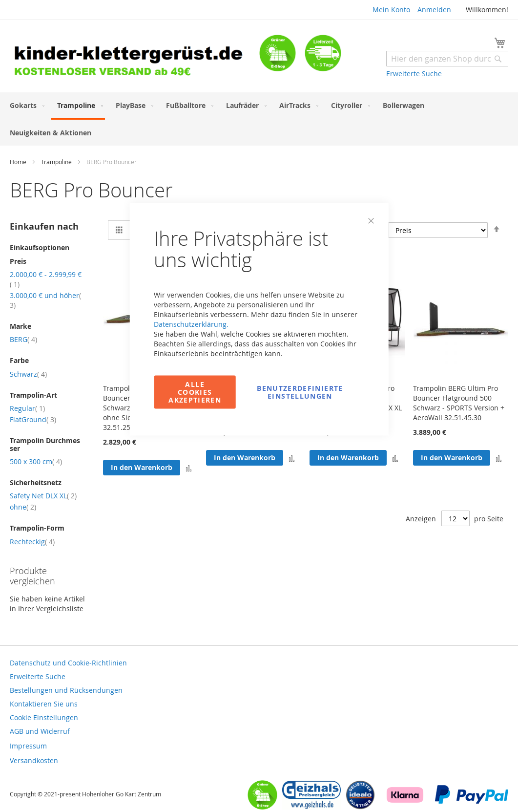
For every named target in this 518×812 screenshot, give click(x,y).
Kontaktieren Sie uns (44, 704)
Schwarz (28, 374)
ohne (23, 507)
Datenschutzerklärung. (191, 324)
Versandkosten (34, 760)
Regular (27, 408)
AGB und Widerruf (40, 731)
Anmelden (434, 10)
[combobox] (447, 59)
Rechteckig (32, 542)
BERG (23, 339)
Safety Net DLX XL (43, 496)
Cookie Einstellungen (44, 717)
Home (19, 162)
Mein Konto (391, 10)
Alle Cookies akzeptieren (195, 392)
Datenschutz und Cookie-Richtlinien (68, 663)
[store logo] (135, 57)
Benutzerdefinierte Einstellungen (300, 392)
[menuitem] (25, 105)
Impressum (28, 746)
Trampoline (57, 162)
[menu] (259, 119)
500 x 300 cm (36, 461)
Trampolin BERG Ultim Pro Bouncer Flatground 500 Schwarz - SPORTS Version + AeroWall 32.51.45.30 (459, 403)
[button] (395, 458)
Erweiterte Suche (414, 74)
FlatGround (33, 419)
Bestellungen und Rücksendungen (66, 690)
